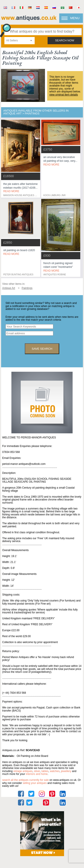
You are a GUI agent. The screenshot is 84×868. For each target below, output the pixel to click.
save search (42, 349)
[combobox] (20, 41)
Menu (75, 18)
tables (45, 771)
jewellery (66, 771)
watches (55, 771)
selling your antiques (35, 783)
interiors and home (37, 774)
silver (37, 771)
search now (65, 40)
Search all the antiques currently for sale (25, 780)
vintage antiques (23, 771)
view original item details (64, 95)
